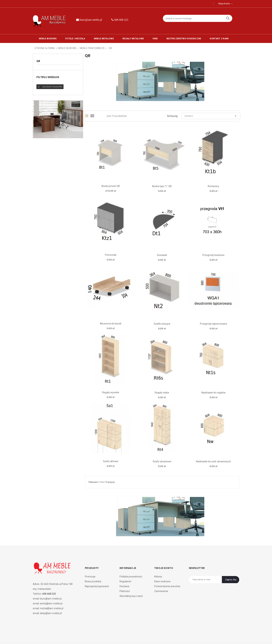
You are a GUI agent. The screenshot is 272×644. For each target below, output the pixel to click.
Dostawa (124, 586)
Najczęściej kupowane (97, 586)
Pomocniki (111, 255)
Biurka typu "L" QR (162, 186)
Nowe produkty (93, 581)
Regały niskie (162, 393)
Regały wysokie (111, 392)
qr (38, 61)
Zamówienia (161, 591)
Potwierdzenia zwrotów (167, 586)
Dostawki (162, 255)
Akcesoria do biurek (111, 324)
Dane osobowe (162, 581)
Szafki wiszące (162, 324)
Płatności (125, 591)
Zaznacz (211, 116)
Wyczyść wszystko (50, 87)
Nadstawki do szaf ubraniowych (213, 461)
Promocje (90, 577)
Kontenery (213, 186)
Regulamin (125, 581)
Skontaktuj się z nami (131, 596)
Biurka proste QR (111, 186)
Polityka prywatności (131, 577)
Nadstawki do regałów (214, 393)
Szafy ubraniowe (162, 461)
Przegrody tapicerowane (214, 324)
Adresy (158, 577)
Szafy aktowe (111, 461)
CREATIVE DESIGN (58, 637)
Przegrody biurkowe (213, 255)
